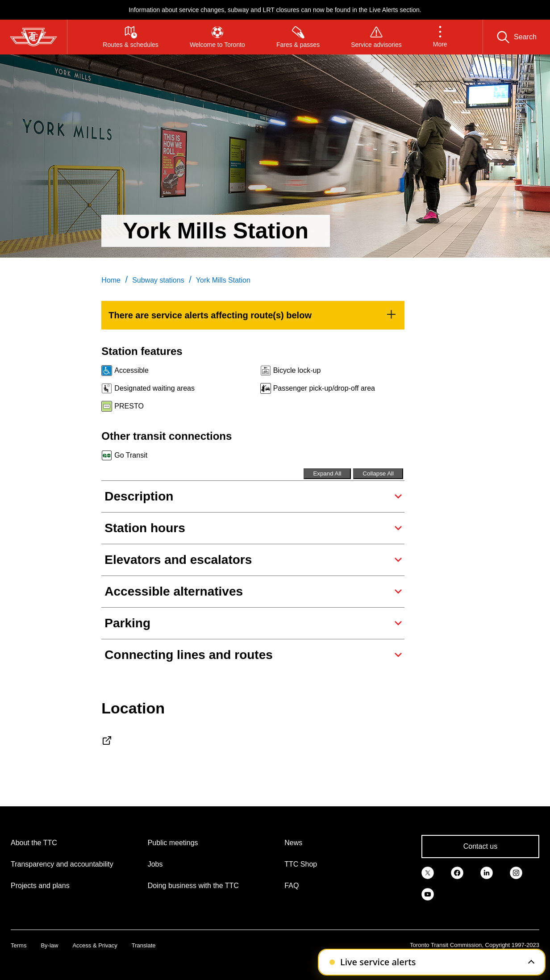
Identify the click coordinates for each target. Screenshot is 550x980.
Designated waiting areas (154, 388)
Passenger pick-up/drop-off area (324, 388)
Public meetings (173, 843)
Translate (144, 945)
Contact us (480, 846)
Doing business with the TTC (193, 886)
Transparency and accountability (62, 864)
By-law (49, 945)
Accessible (131, 370)
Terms (19, 945)
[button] (440, 37)
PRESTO (129, 406)
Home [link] (111, 280)
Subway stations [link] (158, 280)
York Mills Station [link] (223, 280)
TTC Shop (301, 864)
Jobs (155, 864)
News (293, 843)
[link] (253, 315)
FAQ (292, 886)
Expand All (327, 473)
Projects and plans (40, 886)
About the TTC (34, 843)
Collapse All (378, 473)
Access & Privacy (95, 945)
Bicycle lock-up (297, 370)
